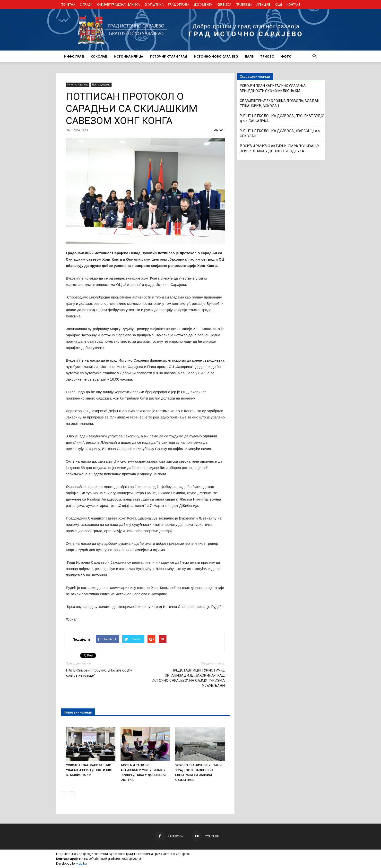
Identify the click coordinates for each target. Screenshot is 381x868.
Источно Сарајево (78, 85)
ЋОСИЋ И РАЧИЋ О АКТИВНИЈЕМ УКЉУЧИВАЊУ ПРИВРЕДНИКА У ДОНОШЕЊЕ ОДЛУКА (280, 149)
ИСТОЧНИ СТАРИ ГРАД (169, 56)
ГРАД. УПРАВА (179, 4)
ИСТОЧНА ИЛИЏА (129, 56)
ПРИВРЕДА (244, 4)
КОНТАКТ (293, 4)
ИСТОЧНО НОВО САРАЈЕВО (216, 56)
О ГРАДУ (86, 4)
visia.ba (82, 864)
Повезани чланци (78, 712)
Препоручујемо (101, 85)
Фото (286, 56)
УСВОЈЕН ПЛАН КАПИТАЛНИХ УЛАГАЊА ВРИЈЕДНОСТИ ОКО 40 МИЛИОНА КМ (89, 770)
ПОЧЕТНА (68, 4)
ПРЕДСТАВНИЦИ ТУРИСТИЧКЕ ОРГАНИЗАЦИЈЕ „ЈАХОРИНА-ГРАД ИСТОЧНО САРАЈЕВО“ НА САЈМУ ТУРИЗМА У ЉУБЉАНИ (188, 678)
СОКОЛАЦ (99, 56)
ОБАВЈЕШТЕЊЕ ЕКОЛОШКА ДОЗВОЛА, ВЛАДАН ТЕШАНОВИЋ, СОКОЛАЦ (280, 103)
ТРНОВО (267, 56)
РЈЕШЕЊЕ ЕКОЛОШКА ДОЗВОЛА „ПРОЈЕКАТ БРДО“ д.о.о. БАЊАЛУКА (282, 118)
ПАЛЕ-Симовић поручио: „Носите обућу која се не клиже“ (99, 673)
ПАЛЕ (249, 56)
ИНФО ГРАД (74, 56)
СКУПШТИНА (154, 4)
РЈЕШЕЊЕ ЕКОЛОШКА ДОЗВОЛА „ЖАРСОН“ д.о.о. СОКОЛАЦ (280, 133)
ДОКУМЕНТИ (203, 4)
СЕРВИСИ (224, 4)
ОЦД (278, 4)
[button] (314, 56)
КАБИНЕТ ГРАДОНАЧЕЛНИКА (118, 4)
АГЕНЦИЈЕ (263, 4)
